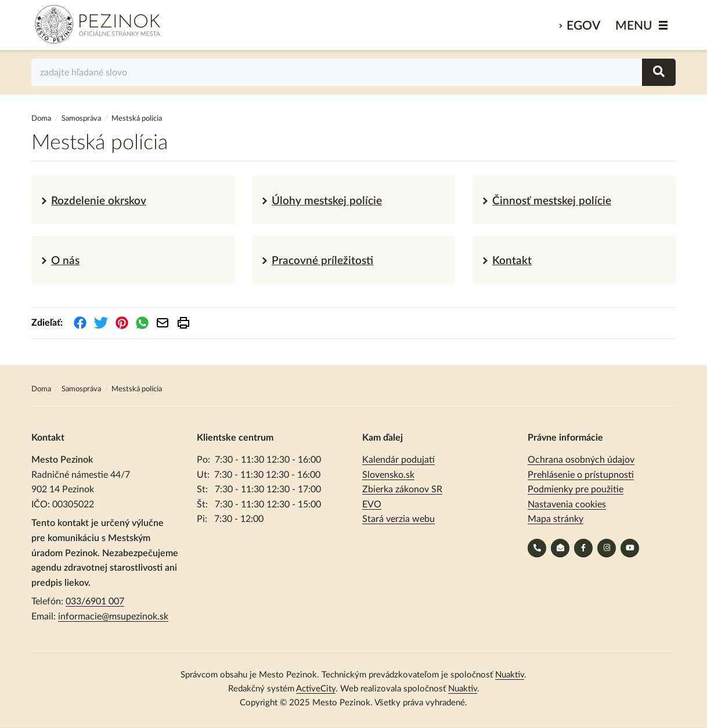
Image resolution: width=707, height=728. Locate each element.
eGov (583, 26)
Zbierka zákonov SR (402, 489)
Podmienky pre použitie (576, 489)
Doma (42, 119)
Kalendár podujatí (398, 460)
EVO (372, 504)
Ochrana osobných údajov (581, 460)
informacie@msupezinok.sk (113, 617)
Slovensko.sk (388, 475)
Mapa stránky (555, 519)
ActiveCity (316, 689)
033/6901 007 (95, 601)
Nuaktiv (510, 675)
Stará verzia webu (398, 519)
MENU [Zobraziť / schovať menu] (634, 26)
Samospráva (82, 119)
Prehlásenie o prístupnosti (581, 475)
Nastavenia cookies (567, 504)
